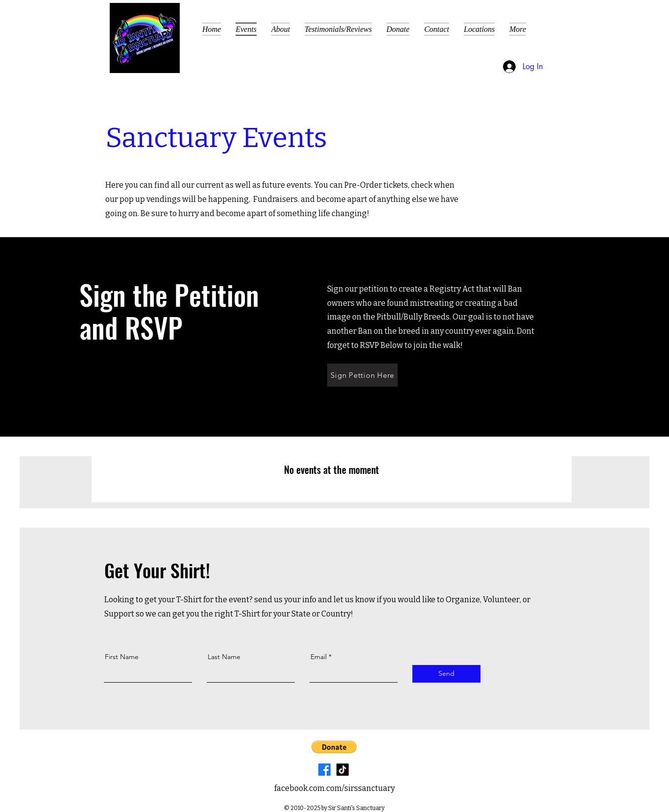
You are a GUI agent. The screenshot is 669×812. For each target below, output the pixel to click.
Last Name (224, 657)
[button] (556, 30)
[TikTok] (343, 770)
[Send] (446, 674)
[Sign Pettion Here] (362, 375)
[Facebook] (324, 770)
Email (319, 657)
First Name (122, 657)
